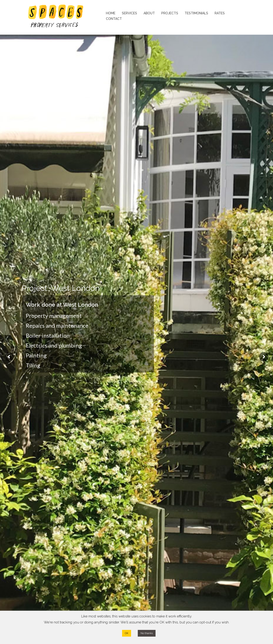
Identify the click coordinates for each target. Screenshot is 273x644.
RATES (220, 13)
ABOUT (149, 13)
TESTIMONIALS (196, 13)
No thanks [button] (147, 633)
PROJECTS (170, 13)
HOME (111, 13)
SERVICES (129, 13)
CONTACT (114, 19)
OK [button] (127, 633)
